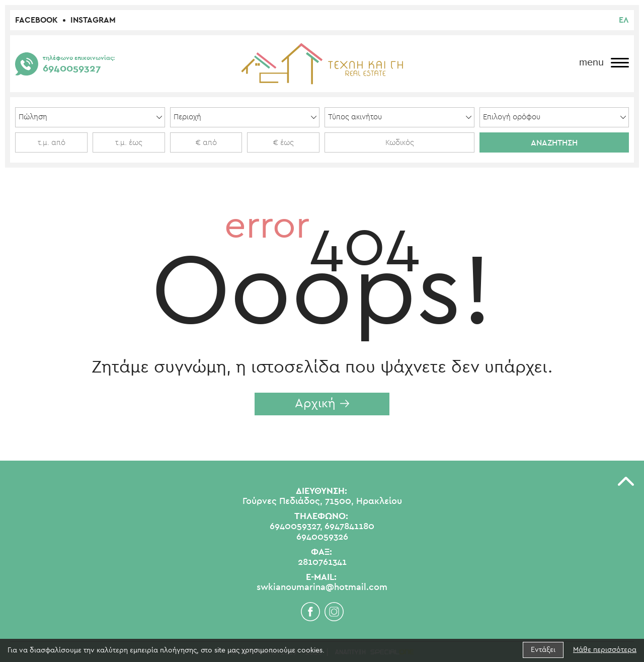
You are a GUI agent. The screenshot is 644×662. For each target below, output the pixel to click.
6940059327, (296, 527)
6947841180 (349, 527)
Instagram (93, 20)
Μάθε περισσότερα (605, 650)
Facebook (36, 20)
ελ (624, 20)
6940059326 (322, 537)
